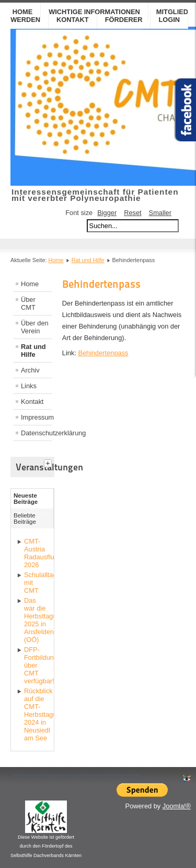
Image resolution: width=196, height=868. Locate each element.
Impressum (36, 417)
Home (56, 260)
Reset (132, 213)
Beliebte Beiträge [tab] (25, 518)
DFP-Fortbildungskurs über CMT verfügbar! (36, 665)
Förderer (124, 20)
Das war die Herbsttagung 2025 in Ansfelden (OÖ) (36, 620)
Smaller (160, 213)
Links (29, 386)
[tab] (49, 462)
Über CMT (28, 303)
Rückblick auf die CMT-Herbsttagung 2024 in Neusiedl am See (36, 714)
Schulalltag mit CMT (36, 583)
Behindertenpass (103, 353)
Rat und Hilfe (88, 260)
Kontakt (73, 20)
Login (169, 20)
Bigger (107, 213)
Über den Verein (35, 327)
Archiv (30, 370)
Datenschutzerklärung (36, 433)
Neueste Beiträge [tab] (26, 499)
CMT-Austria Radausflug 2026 (36, 553)
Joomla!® (177, 806)
